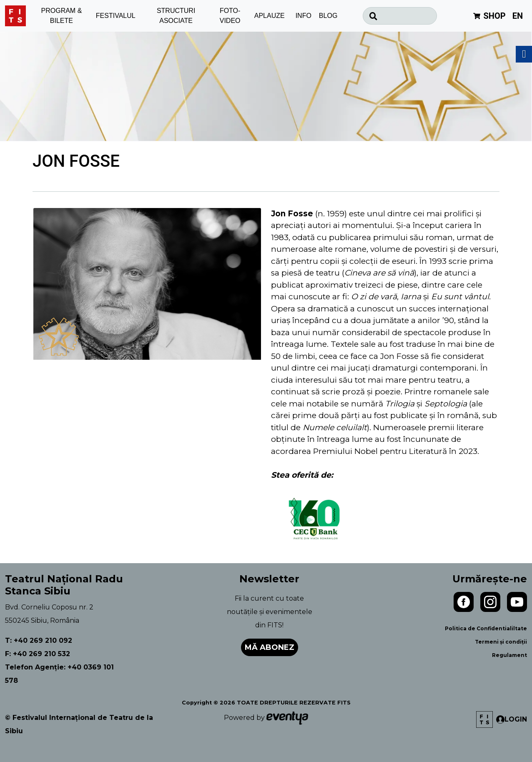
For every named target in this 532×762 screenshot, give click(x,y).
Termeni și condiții (501, 642)
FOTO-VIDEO (230, 16)
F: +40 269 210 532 (38, 654)
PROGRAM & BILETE (62, 16)
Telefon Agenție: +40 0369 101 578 (59, 674)
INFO (304, 16)
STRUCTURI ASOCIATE (176, 16)
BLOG (328, 16)
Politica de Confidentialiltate (486, 628)
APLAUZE (270, 16)
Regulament (509, 655)
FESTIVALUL (116, 16)
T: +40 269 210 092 (39, 640)
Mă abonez (270, 647)
